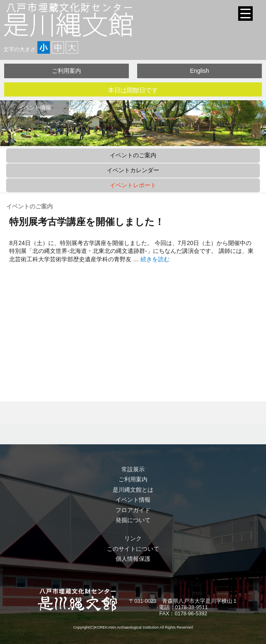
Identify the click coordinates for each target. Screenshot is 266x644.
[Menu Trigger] (245, 14)
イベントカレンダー (133, 170)
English (199, 71)
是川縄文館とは (133, 490)
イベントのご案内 (133, 155)
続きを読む (155, 259)
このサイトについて (133, 549)
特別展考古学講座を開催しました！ (87, 222)
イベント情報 (133, 500)
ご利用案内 (66, 71)
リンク (133, 538)
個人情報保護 (133, 559)
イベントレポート (133, 185)
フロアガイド (133, 510)
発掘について (133, 520)
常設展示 (133, 469)
